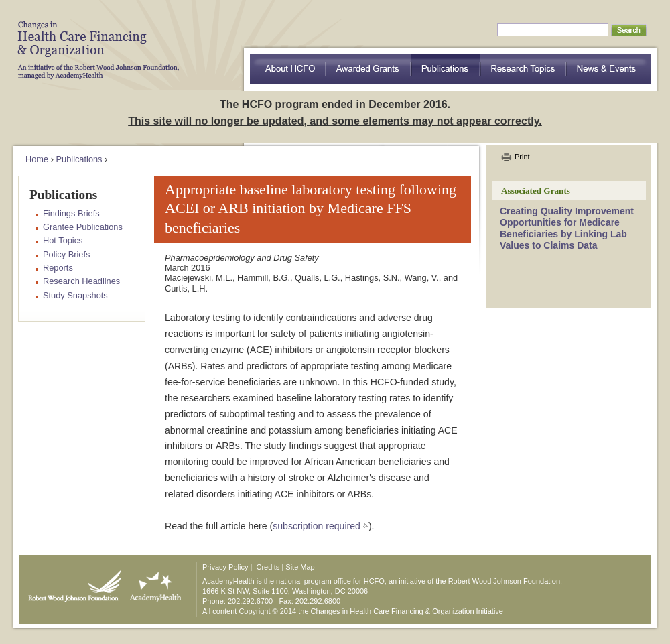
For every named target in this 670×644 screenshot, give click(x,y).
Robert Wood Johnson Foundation (71, 583)
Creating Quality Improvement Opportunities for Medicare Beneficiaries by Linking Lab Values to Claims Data (567, 228)
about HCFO (288, 69)
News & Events (609, 69)
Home (37, 159)
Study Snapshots (75, 295)
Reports (58, 268)
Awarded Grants (368, 69)
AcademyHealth (152, 583)
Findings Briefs (71, 213)
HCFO (94, 40)
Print (522, 157)
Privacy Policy (225, 567)
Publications (446, 69)
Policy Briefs (66, 254)
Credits (268, 567)
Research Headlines (81, 281)
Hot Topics (63, 240)
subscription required (317, 526)
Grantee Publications (83, 227)
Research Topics (524, 69)
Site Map (300, 567)
